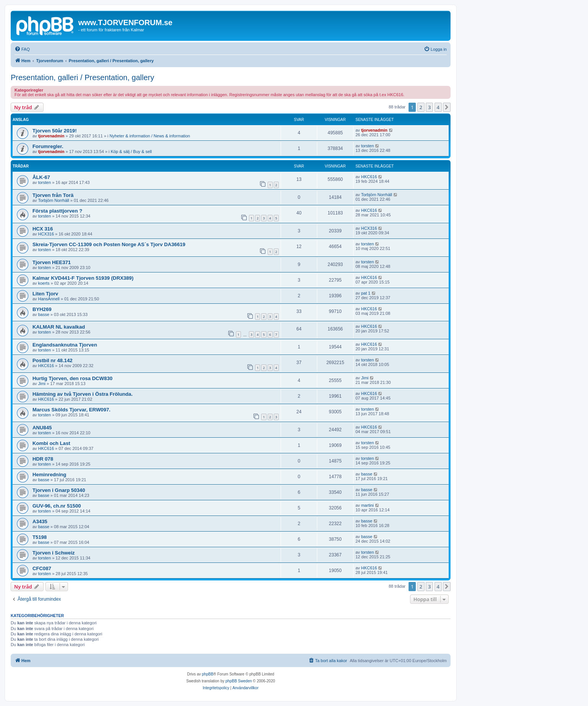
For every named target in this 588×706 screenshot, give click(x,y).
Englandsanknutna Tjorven (65, 345)
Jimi (42, 384)
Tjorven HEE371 (52, 262)
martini (367, 505)
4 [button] (438, 107)
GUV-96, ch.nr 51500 (57, 506)
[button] (447, 107)
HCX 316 (43, 229)
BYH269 (42, 309)
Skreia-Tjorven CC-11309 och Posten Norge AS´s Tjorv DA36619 (109, 244)
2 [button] (421, 107)
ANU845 (42, 428)
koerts (44, 283)
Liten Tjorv (45, 294)
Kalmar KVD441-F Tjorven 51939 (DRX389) (83, 278)
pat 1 (366, 293)
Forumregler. (48, 146)
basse (44, 314)
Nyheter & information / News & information (150, 136)
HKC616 (369, 177)
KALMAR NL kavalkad (59, 327)
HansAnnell (49, 299)
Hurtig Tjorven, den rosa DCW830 (73, 378)
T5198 (40, 537)
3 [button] (429, 107)
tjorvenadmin (51, 136)
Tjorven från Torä (53, 195)
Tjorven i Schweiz (54, 553)
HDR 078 (43, 459)
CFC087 (42, 568)
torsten (368, 146)
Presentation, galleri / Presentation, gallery (82, 77)
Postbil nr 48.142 (52, 360)
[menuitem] (22, 49)
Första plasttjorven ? (57, 211)
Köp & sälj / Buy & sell (131, 152)
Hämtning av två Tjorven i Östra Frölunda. (82, 394)
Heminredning (49, 475)
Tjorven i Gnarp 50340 (59, 490)
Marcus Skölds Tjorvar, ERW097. (71, 410)
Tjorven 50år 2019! (55, 131)
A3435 (40, 521)
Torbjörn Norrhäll (54, 200)
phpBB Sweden (239, 681)
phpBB (208, 674)
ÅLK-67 (41, 177)
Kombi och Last (51, 443)
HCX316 (46, 234)
